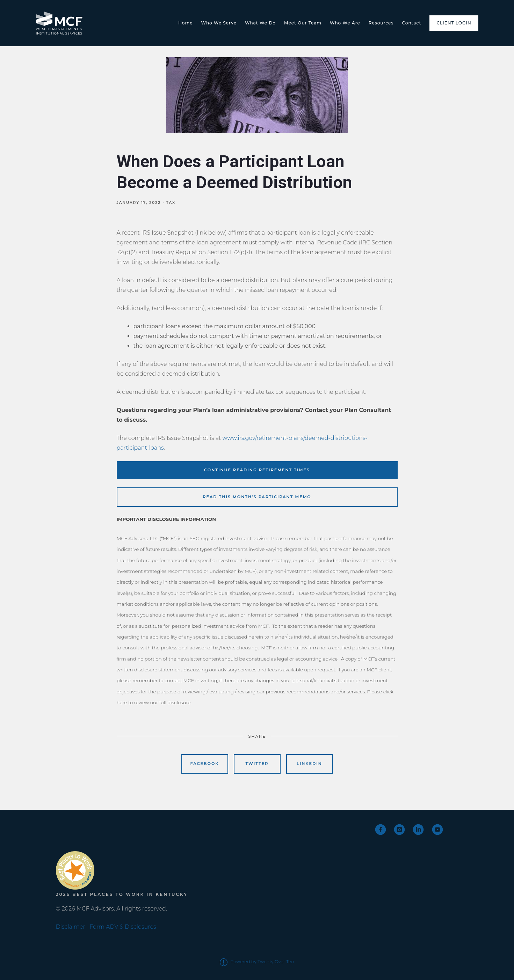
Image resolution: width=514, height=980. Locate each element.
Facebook (205, 764)
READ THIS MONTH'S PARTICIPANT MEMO (257, 497)
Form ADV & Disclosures (123, 927)
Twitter (257, 764)
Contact (411, 23)
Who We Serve (219, 23)
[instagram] (399, 830)
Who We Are (345, 23)
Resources (381, 23)
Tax (171, 203)
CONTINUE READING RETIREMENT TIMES (257, 470)
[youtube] (437, 830)
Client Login (454, 23)
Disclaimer (71, 927)
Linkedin (309, 764)
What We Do (260, 23)
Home (185, 23)
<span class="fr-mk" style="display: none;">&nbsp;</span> (82, 836)
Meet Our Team (303, 23)
